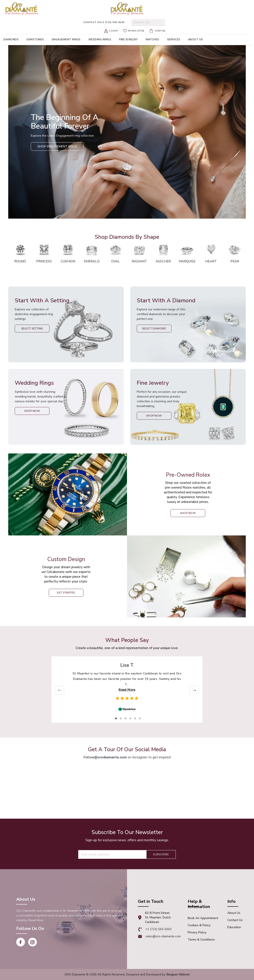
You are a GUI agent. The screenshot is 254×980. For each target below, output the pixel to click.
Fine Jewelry (128, 39)
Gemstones (35, 39)
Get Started (66, 593)
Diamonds (11, 39)
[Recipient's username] (112, 854)
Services (174, 39)
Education (234, 927)
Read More (127, 690)
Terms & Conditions (201, 940)
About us (196, 39)
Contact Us (235, 920)
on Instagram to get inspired (132, 757)
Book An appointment (203, 918)
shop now (188, 513)
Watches (152, 39)
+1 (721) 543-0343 (104, 22)
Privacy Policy (197, 932)
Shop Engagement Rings (57, 146)
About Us (234, 913)
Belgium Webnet (178, 974)
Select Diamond (154, 329)
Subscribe (161, 854)
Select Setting (32, 329)
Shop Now (32, 411)
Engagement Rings (66, 39)
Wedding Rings (100, 39)
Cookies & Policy (199, 925)
